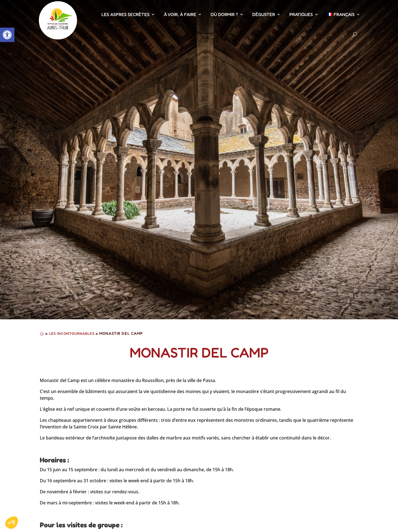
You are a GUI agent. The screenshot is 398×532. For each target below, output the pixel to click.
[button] (7, 35)
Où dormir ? (224, 14)
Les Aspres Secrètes (125, 14)
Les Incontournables (72, 333)
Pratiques (301, 14)
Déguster (264, 14)
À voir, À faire (180, 14)
